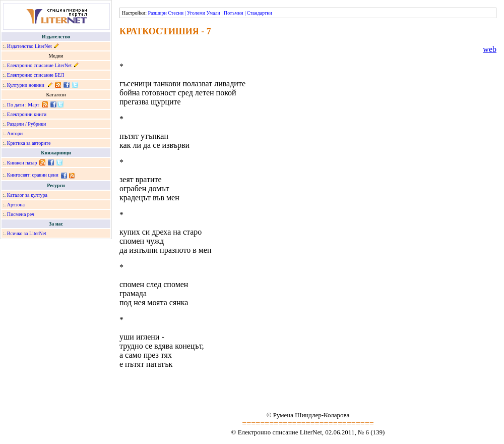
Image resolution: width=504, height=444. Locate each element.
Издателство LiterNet (29, 46)
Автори (15, 133)
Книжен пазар (22, 163)
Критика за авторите (29, 143)
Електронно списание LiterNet (40, 65)
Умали (213, 13)
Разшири (157, 13)
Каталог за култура (27, 195)
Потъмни (234, 13)
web (490, 49)
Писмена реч (21, 214)
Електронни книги (27, 114)
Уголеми (196, 13)
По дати (16, 105)
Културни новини (26, 85)
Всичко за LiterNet (27, 233)
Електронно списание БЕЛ (36, 75)
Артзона (16, 205)
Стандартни (260, 13)
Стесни (176, 13)
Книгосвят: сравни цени (33, 175)
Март (34, 105)
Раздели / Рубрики (27, 124)
